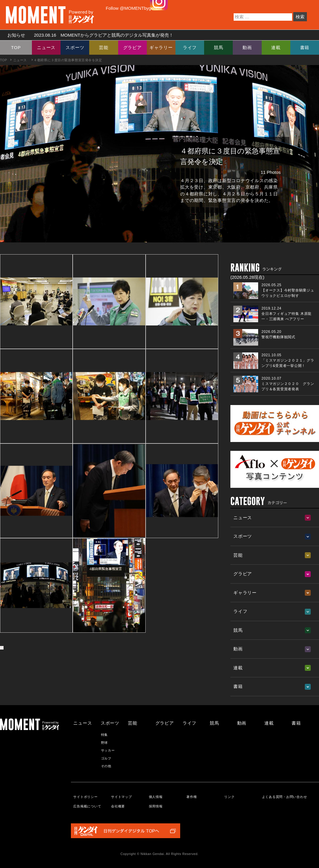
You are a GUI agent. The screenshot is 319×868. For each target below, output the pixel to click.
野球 (105, 743)
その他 (106, 766)
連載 (276, 47)
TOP (16, 47)
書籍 (305, 47)
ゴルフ (106, 758)
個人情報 (156, 797)
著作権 (192, 797)
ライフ (190, 47)
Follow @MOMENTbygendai (134, 8)
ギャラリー (161, 47)
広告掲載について (87, 806)
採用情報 (156, 806)
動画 (247, 47)
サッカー (108, 750)
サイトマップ (122, 797)
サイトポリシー (85, 797)
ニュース (46, 47)
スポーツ (75, 47)
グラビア (132, 47)
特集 (105, 735)
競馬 (219, 47)
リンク (229, 797)
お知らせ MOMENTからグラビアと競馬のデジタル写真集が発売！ (88, 35)
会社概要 (118, 806)
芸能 (104, 47)
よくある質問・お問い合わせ (285, 797)
